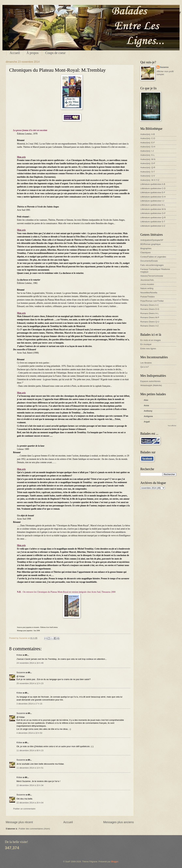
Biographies (146, 248)
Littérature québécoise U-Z (153, 226)
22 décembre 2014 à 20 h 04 (30, 803)
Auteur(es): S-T (148, 172)
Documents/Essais (149, 261)
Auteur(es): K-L (147, 155)
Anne (146, 405)
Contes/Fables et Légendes (153, 257)
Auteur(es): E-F (148, 143)
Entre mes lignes (148, 349)
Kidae (19, 655)
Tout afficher (172, 426)
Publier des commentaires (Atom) (34, 829)
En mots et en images (151, 340)
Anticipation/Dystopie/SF (152, 240)
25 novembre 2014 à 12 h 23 (30, 683)
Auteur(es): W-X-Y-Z (150, 180)
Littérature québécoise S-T (153, 222)
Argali (147, 422)
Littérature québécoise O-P (153, 213)
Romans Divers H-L (149, 313)
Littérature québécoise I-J (152, 201)
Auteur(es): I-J (147, 151)
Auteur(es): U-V (148, 176)
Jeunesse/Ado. (147, 280)
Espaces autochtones (150, 381)
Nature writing (147, 288)
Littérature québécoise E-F (153, 192)
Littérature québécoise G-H (153, 197)
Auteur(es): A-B (148, 134)
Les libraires (146, 363)
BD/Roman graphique (150, 244)
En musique (146, 344)
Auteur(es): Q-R (148, 167)
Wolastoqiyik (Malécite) (151, 385)
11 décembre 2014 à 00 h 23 (30, 750)
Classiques (145, 252)
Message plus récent (19, 822)
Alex (146, 400)
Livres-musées (147, 284)
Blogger (115, 862)
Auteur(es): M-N (148, 159)
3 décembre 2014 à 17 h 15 (29, 704)
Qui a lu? (145, 367)
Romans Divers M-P (150, 317)
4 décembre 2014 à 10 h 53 (29, 733)
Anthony (148, 411)
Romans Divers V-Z (149, 326)
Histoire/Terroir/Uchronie (152, 276)
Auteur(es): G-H (148, 147)
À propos (33, 53)
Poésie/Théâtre (147, 297)
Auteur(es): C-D (148, 138)
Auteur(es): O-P (148, 163)
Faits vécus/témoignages (152, 265)
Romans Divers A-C (150, 305)
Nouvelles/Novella (149, 293)
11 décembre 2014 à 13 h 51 (30, 768)
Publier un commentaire (24, 809)
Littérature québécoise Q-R (153, 217)
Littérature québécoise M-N (153, 209)
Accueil (15, 53)
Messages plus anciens (119, 822)
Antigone (148, 416)
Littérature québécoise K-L (153, 205)
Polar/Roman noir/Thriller (152, 301)
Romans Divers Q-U (150, 322)
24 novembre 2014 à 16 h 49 (30, 663)
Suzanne (21, 672)
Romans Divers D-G (150, 309)
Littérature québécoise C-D (153, 188)
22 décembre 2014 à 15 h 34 (30, 785)
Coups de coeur (55, 53)
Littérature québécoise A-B (153, 184)
